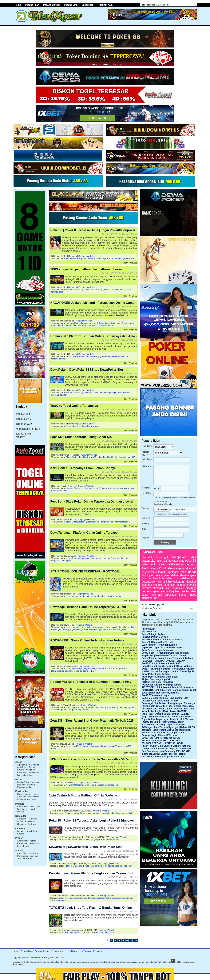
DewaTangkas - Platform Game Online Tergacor (85, 533)
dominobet (84, 356)
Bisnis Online (23, 782)
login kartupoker (126, 488)
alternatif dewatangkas (114, 558)
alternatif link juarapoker (93, 627)
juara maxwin (112, 627)
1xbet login (116, 323)
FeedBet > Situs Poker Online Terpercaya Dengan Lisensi (92, 501)
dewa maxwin (110, 629)
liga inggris (86, 323)
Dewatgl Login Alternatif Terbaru (159, 735)
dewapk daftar (124, 393)
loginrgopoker (58, 671)
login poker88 (99, 839)
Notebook (22, 821)
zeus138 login (116, 746)
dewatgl (66, 629)
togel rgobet (84, 710)
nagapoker (56, 325)
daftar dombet (118, 356)
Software (32, 824)
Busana (21, 770)
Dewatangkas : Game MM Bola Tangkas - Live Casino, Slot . (92, 873)
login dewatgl (77, 629)
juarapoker (76, 627)
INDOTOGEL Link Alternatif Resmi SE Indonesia (168, 687)
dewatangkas (78, 558)
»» (135, 940)
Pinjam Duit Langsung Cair (156, 679)
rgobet (119, 707)
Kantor (33, 841)
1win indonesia (118, 290)
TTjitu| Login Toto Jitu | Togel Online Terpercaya (168, 706)
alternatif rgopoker (73, 671)
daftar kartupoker (59, 491)
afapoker (75, 707)
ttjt (80, 426)
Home (16, 951)
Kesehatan (22, 772)
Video (34, 799)
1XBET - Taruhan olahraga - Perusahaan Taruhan (168, 669)
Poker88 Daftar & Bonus (155, 637)
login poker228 (88, 669)
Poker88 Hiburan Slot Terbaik (158, 642)
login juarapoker (127, 627)
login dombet (104, 356)
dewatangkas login (96, 898)
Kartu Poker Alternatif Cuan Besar (160, 677)
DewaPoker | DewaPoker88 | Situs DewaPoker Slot (87, 370)
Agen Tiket (22, 853)
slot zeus (83, 746)
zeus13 (75, 746)
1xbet (95, 323)
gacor (91, 746)
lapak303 (83, 457)
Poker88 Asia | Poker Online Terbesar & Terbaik (167, 658)
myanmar (95, 426)
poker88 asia (112, 839)
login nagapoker (70, 325)
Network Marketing (26, 785)
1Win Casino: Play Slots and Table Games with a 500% (90, 759)
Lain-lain (21, 831)
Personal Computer (27, 823)
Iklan (33, 807)
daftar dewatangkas (115, 898)
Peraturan (98, 951)
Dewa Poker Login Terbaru (156, 674)
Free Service (23, 807)
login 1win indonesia (109, 785)
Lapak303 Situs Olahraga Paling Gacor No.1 (82, 437)
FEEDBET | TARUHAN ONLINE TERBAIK (164, 661)
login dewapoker (124, 866)
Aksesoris (22, 819)
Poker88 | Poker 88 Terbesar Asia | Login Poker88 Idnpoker (93, 230)
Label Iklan (88, 5)
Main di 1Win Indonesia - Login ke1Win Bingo (166, 749)
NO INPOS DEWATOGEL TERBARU (161, 741)
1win (87, 290)
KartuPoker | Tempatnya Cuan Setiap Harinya (83, 468)
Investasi (35, 782)
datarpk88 (117, 258)
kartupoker (89, 488)
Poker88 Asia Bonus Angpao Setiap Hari (163, 757)
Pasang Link (71, 5)
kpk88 (98, 488)
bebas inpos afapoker (105, 707)
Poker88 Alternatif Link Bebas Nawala (162, 640)
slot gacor (121, 629)
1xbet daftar (104, 323)
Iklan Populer (85, 951)
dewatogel (56, 629)
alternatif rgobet (59, 710)
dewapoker (98, 393)
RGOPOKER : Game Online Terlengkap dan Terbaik (87, 640)
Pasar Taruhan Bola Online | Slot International (166, 746)
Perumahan (23, 843)
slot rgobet (72, 710)
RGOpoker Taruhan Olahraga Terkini (161, 685)
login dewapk (109, 866)
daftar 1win (95, 290)
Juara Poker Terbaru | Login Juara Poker (164, 725)
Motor (36, 831)
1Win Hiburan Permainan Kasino (159, 645)
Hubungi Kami (105, 5)
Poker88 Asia (149, 632)
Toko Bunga (28, 775)
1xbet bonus (128, 323)
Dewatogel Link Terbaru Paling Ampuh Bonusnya (168, 703)
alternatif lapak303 (126, 457)
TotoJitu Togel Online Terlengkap (74, 406)
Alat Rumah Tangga (26, 767)
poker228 (76, 669)
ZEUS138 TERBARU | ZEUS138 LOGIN (162, 743)
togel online (80, 932)
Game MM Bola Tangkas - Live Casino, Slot (165, 698)
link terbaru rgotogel (113, 596)
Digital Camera (24, 794)
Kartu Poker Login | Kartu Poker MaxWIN (164, 711)
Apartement (23, 841)
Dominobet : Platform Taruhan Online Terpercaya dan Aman (94, 336)
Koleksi (32, 772)
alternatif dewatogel (93, 629)
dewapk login (110, 393)
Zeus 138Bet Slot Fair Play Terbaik (160, 693)
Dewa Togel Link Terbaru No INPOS (161, 738)
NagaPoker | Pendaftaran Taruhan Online (164, 655)
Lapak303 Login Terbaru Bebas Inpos (162, 648)
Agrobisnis (22, 765)
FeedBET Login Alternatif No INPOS (161, 663)
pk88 (84, 258)
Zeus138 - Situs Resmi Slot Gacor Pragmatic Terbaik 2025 (92, 721)
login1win (106, 290)
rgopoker (123, 669)
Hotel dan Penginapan (28, 855)
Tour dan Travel (25, 858)
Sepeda (21, 834)
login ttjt (86, 426)
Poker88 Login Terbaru (154, 634)
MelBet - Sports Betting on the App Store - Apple (168, 671)
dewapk (88, 393)
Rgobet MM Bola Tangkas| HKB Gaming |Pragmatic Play (91, 682)
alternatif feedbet (122, 522)
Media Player (34, 797)
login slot (94, 785)
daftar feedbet (107, 522)
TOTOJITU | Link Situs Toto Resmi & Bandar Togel (169, 690)
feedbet (83, 522)
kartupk (106, 488)
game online (129, 258)
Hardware (33, 819)
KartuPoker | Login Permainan (158, 650)
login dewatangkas (94, 558)
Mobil (29, 831)
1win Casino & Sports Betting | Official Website (83, 795)
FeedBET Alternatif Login (155, 695)
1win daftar (106, 813)
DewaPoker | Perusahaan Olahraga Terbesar (166, 653)
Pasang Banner (52, 5)
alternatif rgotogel (95, 596)
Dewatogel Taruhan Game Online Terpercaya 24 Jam (88, 607)
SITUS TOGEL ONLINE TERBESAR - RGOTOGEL (86, 571)
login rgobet (129, 707)
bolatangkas (65, 560)
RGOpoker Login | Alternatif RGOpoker (163, 722)
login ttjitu (98, 932)
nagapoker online (106, 325)
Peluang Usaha (24, 787)
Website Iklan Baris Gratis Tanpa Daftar (163, 733)
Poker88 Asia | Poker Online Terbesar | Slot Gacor (169, 709)
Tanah (26, 846)
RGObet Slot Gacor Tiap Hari (157, 682)
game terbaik (89, 671)
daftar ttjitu (109, 932)
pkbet (98, 258)
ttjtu (72, 932)
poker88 (91, 258)
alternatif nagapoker (87, 325)
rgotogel (75, 596)
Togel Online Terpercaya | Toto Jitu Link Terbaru (168, 719)
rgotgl (83, 596)
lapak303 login (110, 457)
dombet (94, 356)
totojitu (74, 426)
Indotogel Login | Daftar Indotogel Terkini (164, 754)
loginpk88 (107, 258)
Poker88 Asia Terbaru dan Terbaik (160, 701)
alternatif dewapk (59, 395)
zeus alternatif (102, 746)
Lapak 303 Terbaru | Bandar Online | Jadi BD (166, 714)
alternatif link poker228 (107, 669)
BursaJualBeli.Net (32, 957)
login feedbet (93, 522)
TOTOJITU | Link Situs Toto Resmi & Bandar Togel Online (90, 908)
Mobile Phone (24, 799)
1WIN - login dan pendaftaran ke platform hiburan (86, 269)
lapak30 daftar (95, 457)
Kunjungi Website (87, 256)
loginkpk (114, 488)
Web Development (29, 808)
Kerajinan (30, 770)
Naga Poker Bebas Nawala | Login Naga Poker (167, 717)
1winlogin (116, 813)
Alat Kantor (34, 765)
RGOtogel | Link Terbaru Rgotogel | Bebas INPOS (168, 727)
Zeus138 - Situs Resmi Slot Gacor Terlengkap (166, 730)
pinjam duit (127, 813)
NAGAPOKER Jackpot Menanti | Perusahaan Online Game (92, 303)
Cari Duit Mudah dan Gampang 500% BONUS (166, 751)
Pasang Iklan (32, 5)
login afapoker (87, 707)
